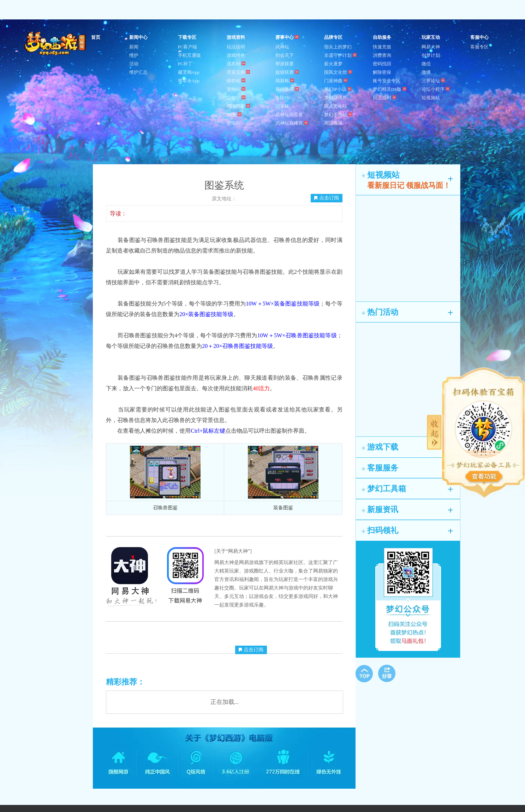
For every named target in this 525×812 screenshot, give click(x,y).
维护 (134, 55)
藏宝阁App (189, 72)
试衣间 (236, 64)
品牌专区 (333, 37)
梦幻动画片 (336, 98)
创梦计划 (431, 55)
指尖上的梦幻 (338, 47)
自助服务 (382, 37)
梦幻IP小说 (338, 89)
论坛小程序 (435, 89)
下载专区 (187, 37)
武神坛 (282, 47)
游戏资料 (236, 37)
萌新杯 (285, 81)
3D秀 (234, 115)
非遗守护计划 (340, 55)
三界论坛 (433, 81)
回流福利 (384, 98)
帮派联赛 (285, 64)
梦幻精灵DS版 (390, 89)
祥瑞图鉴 (238, 106)
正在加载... (225, 702)
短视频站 (431, 98)
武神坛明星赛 (289, 115)
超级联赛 (287, 72)
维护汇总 (138, 72)
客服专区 (479, 47)
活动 (134, 64)
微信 (426, 64)
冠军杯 (282, 106)
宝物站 (236, 98)
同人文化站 (336, 106)
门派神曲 (336, 81)
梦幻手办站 (338, 115)
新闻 (134, 47)
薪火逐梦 (333, 64)
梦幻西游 (56, 44)
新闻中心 (138, 37)
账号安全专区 (387, 81)
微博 (426, 72)
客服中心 (479, 37)
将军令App (189, 81)
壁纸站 (234, 123)
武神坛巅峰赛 (292, 123)
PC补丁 (185, 64)
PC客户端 (188, 47)
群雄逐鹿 (287, 89)
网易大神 (431, 47)
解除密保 (382, 72)
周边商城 (333, 123)
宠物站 (236, 89)
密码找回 (382, 64)
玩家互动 (431, 37)
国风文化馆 (338, 72)
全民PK (283, 98)
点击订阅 (327, 198)
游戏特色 (236, 55)
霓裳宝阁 (238, 72)
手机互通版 (189, 55)
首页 (96, 37)
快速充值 (382, 47)
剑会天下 (285, 55)
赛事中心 (287, 37)
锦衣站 (236, 81)
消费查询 (382, 55)
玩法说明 (236, 47)
